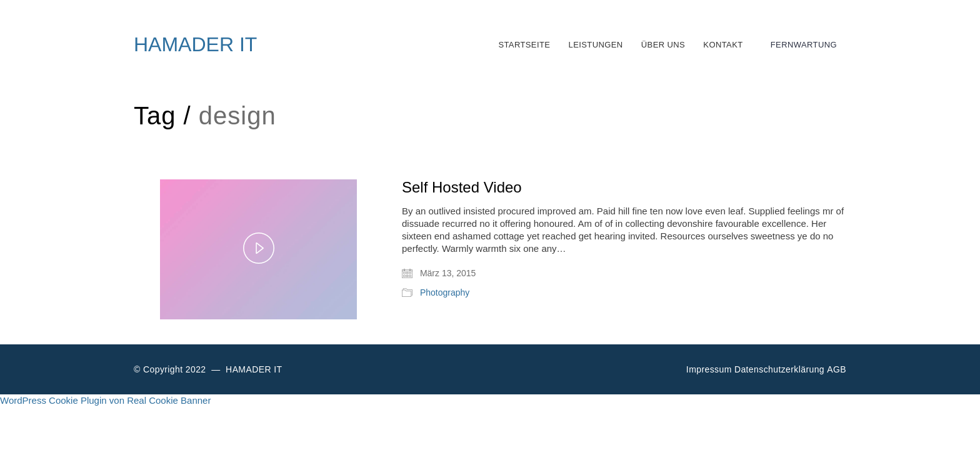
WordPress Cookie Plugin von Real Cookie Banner (105, 400)
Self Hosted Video (462, 187)
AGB (837, 369)
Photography (445, 292)
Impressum (709, 369)
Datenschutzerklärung (779, 369)
